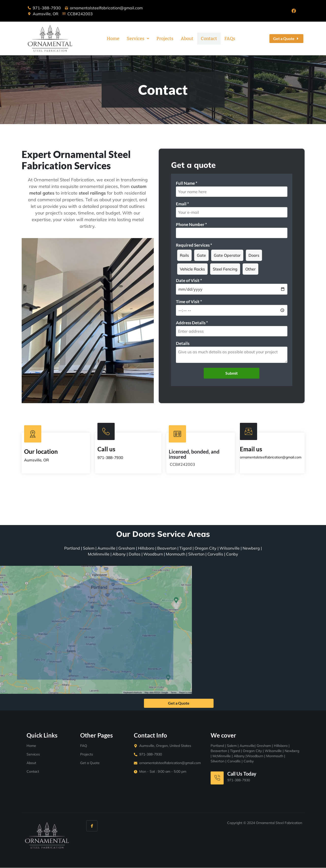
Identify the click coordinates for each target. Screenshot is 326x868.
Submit (232, 373)
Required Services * (194, 245)
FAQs (230, 39)
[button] (138, 39)
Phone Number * (191, 224)
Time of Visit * (189, 302)
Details (183, 343)
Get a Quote (179, 703)
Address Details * (192, 323)
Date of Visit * (189, 280)
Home (113, 39)
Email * (182, 204)
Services (138, 39)
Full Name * (187, 183)
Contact (209, 39)
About (187, 39)
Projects (165, 39)
